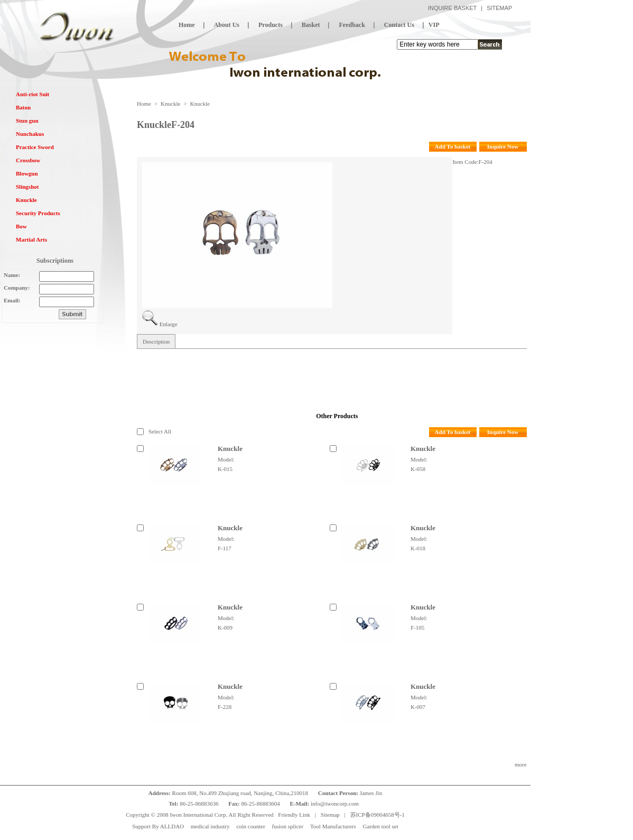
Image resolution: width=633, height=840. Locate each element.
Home (144, 104)
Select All (160, 431)
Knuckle (26, 200)
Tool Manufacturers (333, 826)
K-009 (225, 627)
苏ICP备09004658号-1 (378, 815)
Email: (12, 300)
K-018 (418, 548)
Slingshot (27, 187)
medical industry (210, 826)
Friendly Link (294, 815)
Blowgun (27, 173)
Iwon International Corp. (198, 815)
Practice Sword (35, 147)
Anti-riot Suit (32, 94)
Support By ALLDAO (158, 826)
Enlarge (169, 324)
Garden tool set (381, 826)
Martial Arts (31, 239)
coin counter (251, 826)
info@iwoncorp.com (336, 804)
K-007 (418, 707)
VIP (434, 25)
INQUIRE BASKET (452, 8)
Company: (17, 288)
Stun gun (27, 121)
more (521, 764)
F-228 (225, 707)
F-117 (225, 548)
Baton (23, 107)
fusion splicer (288, 826)
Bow (21, 226)
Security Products (38, 213)
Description (156, 341)
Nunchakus (30, 134)
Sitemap (330, 815)
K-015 (225, 469)
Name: (12, 275)
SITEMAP (499, 8)
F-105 (417, 627)
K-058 (418, 469)
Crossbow (28, 160)
